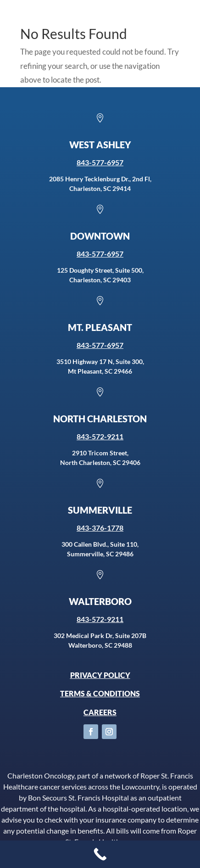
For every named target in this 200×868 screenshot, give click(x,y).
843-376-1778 (100, 528)
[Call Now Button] (100, 854)
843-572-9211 (100, 436)
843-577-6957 (100, 162)
